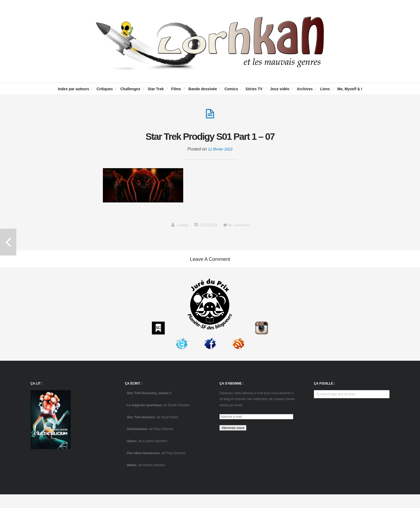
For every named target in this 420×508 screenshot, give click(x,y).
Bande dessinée (203, 89)
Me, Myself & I (350, 89)
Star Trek (156, 89)
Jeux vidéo (280, 89)
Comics (231, 89)
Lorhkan (180, 226)
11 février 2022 (220, 151)
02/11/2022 (208, 226)
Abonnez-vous (233, 441)
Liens (325, 89)
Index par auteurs (74, 89)
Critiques (105, 89)
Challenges (130, 89)
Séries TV (254, 89)
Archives (305, 89)
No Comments (238, 226)
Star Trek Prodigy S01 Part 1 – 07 (210, 136)
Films (176, 89)
